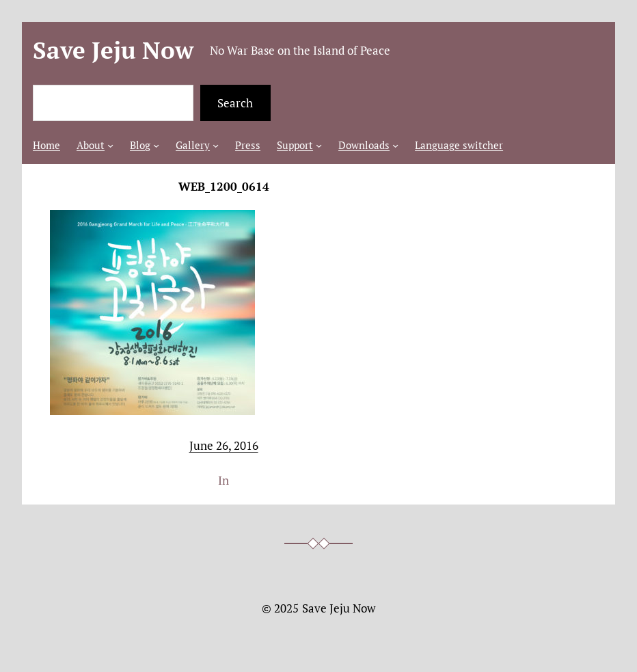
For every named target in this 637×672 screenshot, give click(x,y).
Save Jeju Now (113, 50)
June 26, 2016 (224, 445)
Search (235, 103)
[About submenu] (110, 145)
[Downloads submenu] (395, 145)
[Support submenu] (319, 145)
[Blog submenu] (156, 145)
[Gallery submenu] (216, 145)
